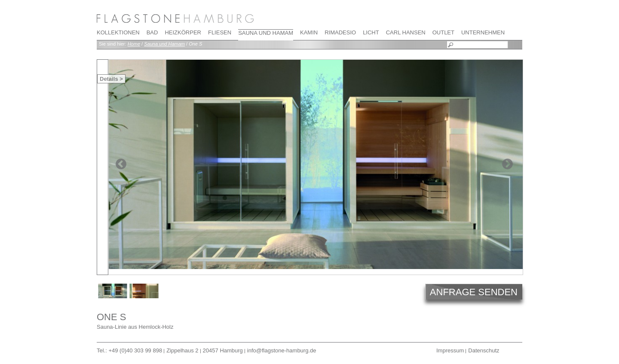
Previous (121, 164)
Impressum (450, 350)
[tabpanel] (316, 164)
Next (507, 164)
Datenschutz (484, 350)
